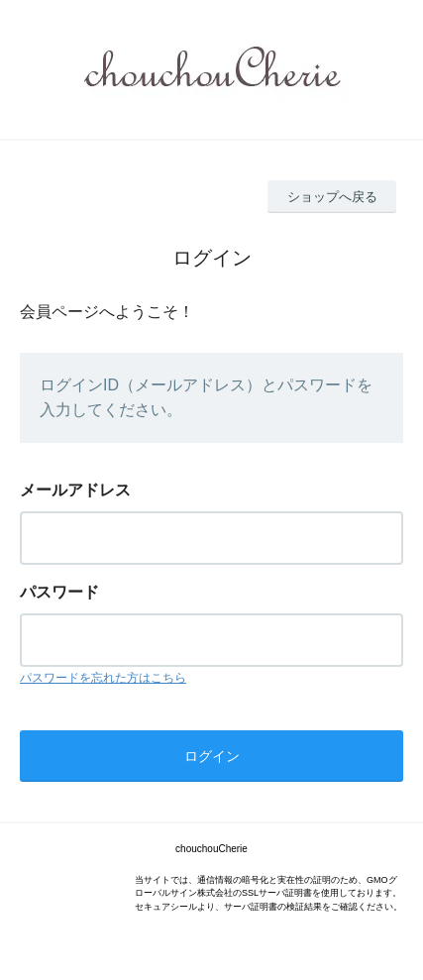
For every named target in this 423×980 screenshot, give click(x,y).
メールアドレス (75, 490)
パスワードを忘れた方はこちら (103, 678)
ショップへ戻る (332, 197)
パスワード (59, 592)
